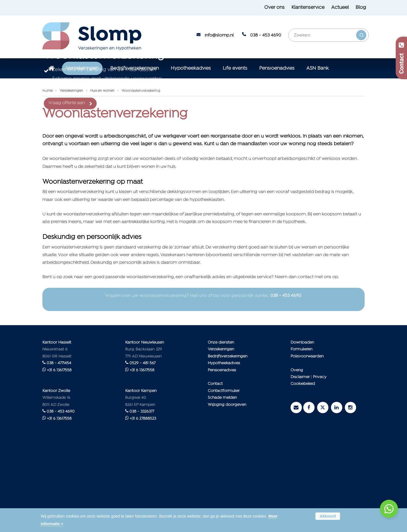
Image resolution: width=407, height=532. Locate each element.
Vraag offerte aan (67, 146)
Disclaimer (300, 463)
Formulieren (301, 435)
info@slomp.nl (219, 35)
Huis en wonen (102, 177)
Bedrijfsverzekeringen (228, 442)
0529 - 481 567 (142, 449)
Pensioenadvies (222, 456)
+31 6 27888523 (143, 505)
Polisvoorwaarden (307, 442)
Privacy (320, 463)
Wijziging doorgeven (227, 491)
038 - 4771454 (59, 449)
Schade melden (222, 484)
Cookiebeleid (303, 470)
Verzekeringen (71, 177)
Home (47, 177)
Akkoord (328, 516)
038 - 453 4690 (266, 35)
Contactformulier (224, 477)
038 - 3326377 (142, 498)
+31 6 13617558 (59, 456)
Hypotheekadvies (224, 449)
